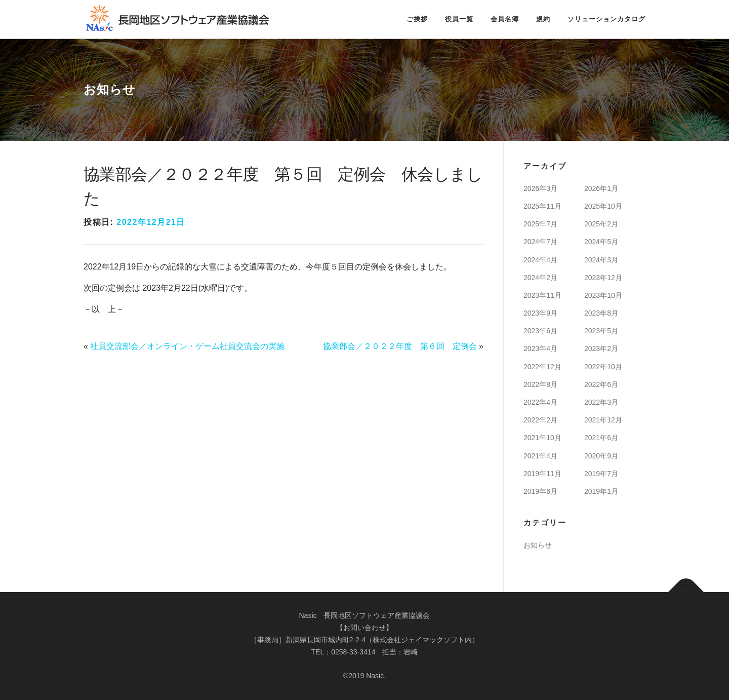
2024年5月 (601, 242)
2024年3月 (601, 260)
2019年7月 (601, 474)
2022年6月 (601, 384)
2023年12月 (603, 278)
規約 (543, 19)
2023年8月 (601, 313)
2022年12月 (542, 367)
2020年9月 (601, 456)
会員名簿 (505, 19)
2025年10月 (603, 206)
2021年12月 (603, 420)
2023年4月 (540, 348)
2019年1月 (601, 491)
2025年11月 (542, 206)
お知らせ (538, 545)
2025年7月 (540, 224)
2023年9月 (540, 313)
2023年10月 (603, 295)
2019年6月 (540, 491)
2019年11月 (542, 474)
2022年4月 (540, 402)
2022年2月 (540, 420)
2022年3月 (601, 402)
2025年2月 (601, 224)
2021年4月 (540, 456)
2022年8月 (540, 384)
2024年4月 (540, 260)
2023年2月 (601, 348)
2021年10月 (542, 438)
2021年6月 (601, 438)
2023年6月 (540, 331)
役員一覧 (459, 19)
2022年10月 (603, 367)
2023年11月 (542, 295)
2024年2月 (540, 278)
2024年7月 (540, 242)
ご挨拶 (417, 19)
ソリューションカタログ (606, 19)
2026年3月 (540, 188)
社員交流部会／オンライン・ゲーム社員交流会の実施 (187, 346)
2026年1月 (601, 188)
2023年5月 (601, 331)
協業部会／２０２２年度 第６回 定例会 (400, 346)
